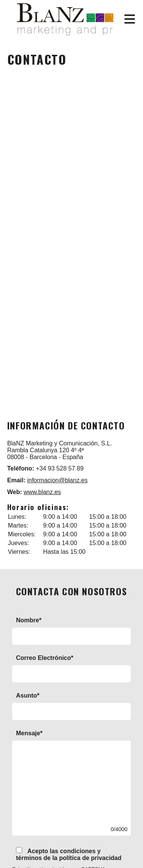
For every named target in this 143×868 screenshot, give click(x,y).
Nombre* (29, 620)
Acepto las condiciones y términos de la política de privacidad (69, 854)
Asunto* (28, 696)
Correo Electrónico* (45, 658)
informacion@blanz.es (57, 480)
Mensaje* (29, 733)
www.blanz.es (42, 492)
